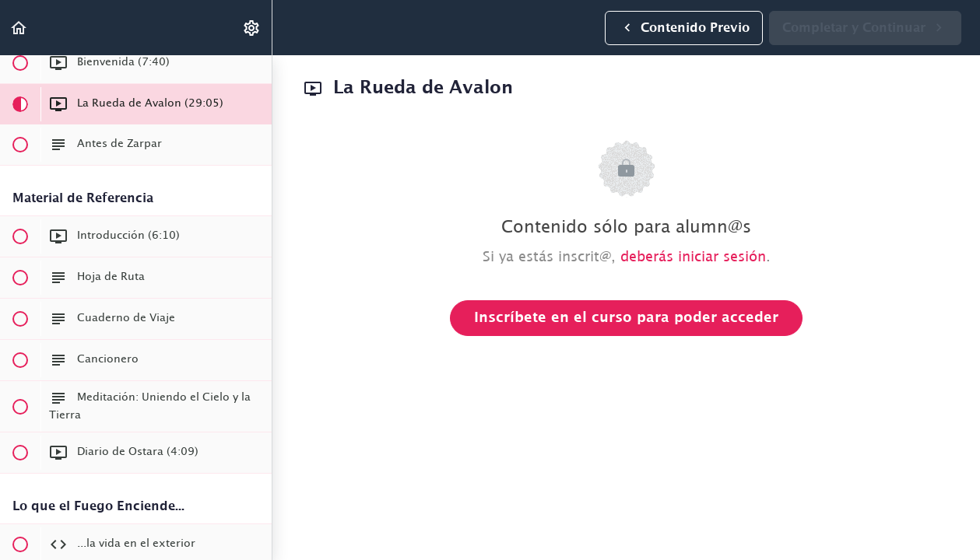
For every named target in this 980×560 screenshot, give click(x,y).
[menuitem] (252, 28)
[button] (19, 28)
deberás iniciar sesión (693, 257)
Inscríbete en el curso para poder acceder (626, 318)
